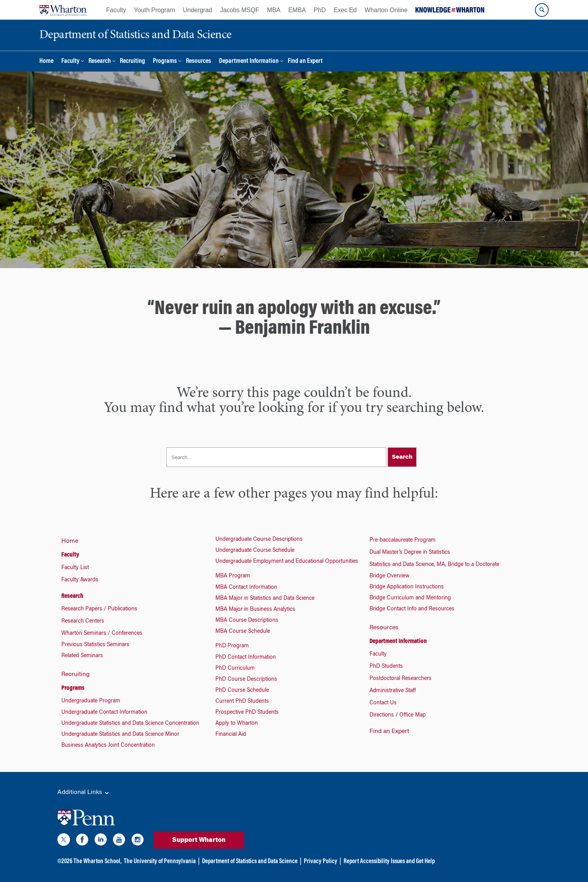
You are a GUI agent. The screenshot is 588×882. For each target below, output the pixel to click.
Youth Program (154, 10)
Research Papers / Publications (99, 609)
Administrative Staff (393, 691)
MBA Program (233, 576)
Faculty (116, 10)
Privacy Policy (321, 862)
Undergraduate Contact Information (104, 713)
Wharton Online (386, 10)
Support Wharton (199, 840)
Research (100, 62)
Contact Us (383, 703)
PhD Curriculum (235, 669)
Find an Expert (305, 62)
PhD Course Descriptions (246, 680)
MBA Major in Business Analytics (255, 610)
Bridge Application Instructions (407, 587)
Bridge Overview (390, 576)
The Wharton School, (97, 862)
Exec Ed (345, 10)
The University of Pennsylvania (160, 862)
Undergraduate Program (91, 701)
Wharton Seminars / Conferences (102, 634)
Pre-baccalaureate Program (402, 540)
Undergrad (197, 10)
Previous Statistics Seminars (95, 645)
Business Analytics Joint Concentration (108, 746)
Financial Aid (231, 735)
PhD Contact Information (246, 658)
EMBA (297, 10)
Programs (165, 62)
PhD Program (232, 646)
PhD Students (386, 667)
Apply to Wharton (237, 724)
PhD (320, 10)
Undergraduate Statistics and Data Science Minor (120, 735)
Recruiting (132, 62)
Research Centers (83, 621)
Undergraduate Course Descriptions (259, 540)
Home (46, 62)
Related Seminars (82, 656)
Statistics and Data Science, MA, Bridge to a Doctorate (434, 565)
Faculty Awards (80, 580)
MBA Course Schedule (243, 632)
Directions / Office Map (398, 715)
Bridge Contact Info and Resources (412, 609)
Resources (198, 62)
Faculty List (75, 568)
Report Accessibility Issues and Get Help (389, 862)
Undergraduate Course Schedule (255, 551)
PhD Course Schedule (242, 691)
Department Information (249, 62)
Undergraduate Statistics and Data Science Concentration (130, 724)
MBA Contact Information (246, 588)
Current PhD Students (242, 702)
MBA (274, 10)
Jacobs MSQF (240, 10)
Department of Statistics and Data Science (250, 862)
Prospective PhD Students (247, 713)
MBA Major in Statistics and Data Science (265, 599)
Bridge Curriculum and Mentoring (410, 598)
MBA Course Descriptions (247, 621)
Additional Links (84, 793)
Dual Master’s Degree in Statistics (410, 553)
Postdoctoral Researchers (401, 679)
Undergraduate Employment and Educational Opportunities (287, 562)
